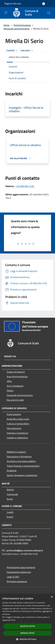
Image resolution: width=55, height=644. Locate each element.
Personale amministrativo (16, 29)
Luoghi (10, 512)
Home (6, 25)
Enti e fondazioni (15, 386)
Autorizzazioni (14, 414)
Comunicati (12, 494)
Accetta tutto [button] (27, 626)
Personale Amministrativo (20, 395)
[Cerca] (49, 13)
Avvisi (10, 499)
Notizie (10, 490)
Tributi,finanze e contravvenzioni (23, 466)
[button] (28, 639)
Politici (10, 391)
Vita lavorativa (14, 428)
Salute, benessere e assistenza (22, 475)
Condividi (12, 51)
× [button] (52, 597)
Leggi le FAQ (13, 577)
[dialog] (27, 619)
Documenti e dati (15, 400)
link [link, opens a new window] (14, 620)
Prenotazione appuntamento (21, 567)
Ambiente (12, 471)
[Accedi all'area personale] (44, 4)
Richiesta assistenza (17, 581)
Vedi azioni (27, 51)
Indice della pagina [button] (19, 57)
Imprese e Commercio (17, 433)
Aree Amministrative (17, 376)
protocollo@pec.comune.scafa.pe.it (25, 550)
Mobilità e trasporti (16, 452)
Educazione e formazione (19, 456)
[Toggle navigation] (6, 13)
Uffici (9, 381)
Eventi (10, 517)
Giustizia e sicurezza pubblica (21, 461)
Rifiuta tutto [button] (27, 633)
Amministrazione (22, 25)
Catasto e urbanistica (17, 438)
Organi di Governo (16, 372)
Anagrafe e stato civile (18, 419)
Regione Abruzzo (13, 4)
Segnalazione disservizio (19, 572)
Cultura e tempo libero (18, 424)
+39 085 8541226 (25, 186)
